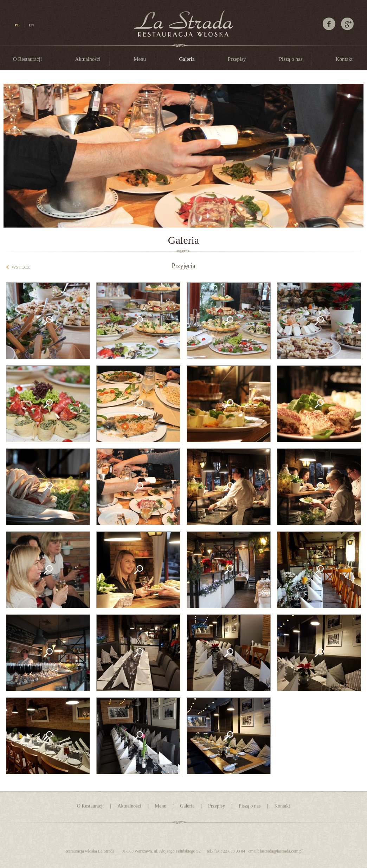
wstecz (21, 267)
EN (31, 25)
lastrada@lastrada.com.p (281, 851)
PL (17, 25)
